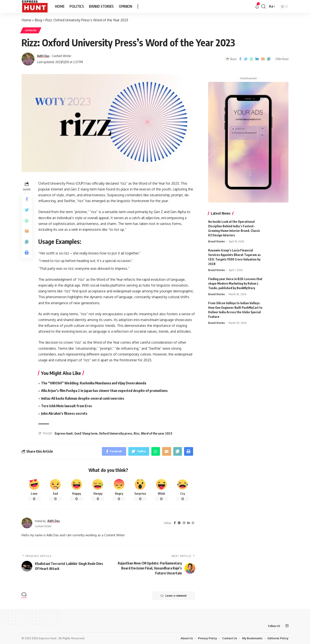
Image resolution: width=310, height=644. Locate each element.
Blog (38, 20)
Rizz (137, 433)
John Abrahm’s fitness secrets (64, 413)
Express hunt (64, 433)
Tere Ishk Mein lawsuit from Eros (67, 406)
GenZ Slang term (86, 433)
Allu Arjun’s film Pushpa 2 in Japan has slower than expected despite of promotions (104, 391)
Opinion (31, 30)
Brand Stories (216, 239)
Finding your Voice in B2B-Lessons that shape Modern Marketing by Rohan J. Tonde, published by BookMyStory (235, 281)
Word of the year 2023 (157, 433)
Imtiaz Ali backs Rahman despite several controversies (83, 398)
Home (26, 20)
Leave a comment (174, 596)
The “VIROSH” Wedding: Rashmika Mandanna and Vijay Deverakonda (94, 383)
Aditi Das (43, 56)
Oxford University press (116, 433)
